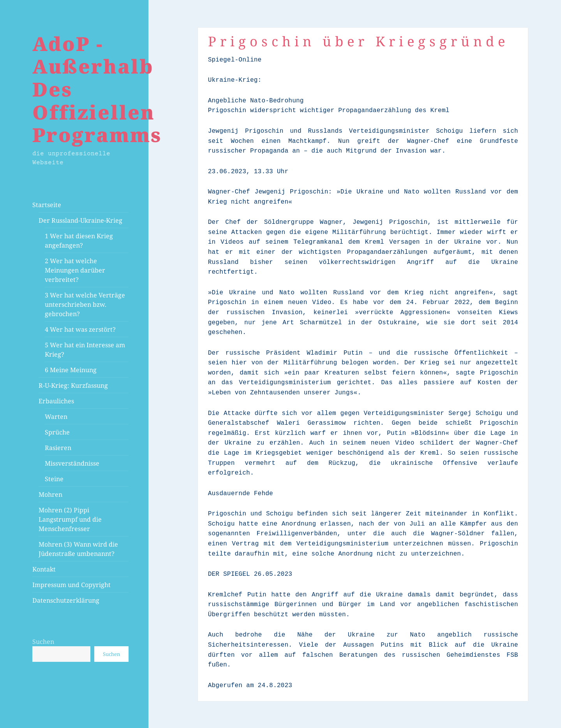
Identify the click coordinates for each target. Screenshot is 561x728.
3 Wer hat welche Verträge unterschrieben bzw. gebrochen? (85, 304)
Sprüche (57, 432)
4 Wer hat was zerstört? (80, 329)
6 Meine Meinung (71, 370)
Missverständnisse (72, 463)
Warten (56, 417)
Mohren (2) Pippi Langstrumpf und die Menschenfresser (70, 519)
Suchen (43, 642)
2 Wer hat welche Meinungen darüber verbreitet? (75, 270)
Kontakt (44, 569)
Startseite (47, 205)
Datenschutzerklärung (66, 600)
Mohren (50, 494)
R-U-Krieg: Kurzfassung (73, 385)
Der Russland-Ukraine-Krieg (80, 220)
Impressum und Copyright (71, 585)
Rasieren (58, 448)
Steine (54, 479)
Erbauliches (56, 401)
